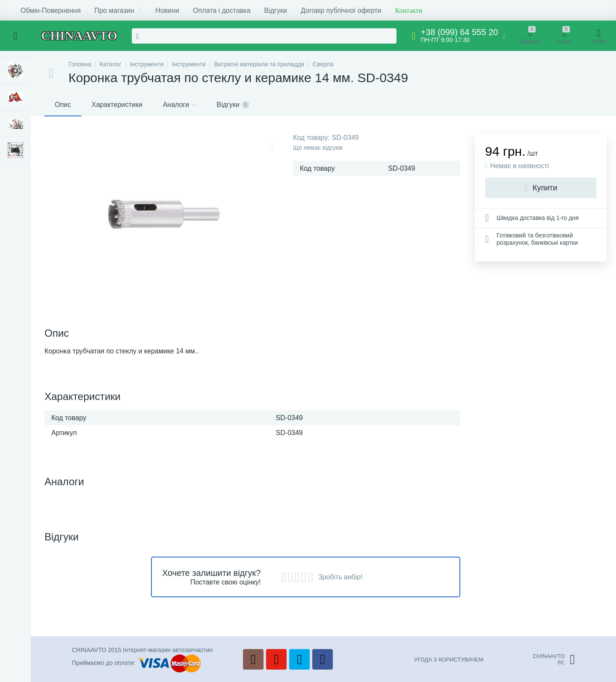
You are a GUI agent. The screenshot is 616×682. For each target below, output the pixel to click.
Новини (167, 10)
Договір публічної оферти (341, 10)
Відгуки (276, 10)
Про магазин (118, 10)
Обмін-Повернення (51, 10)
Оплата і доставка (222, 10)
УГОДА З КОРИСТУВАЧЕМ (449, 660)
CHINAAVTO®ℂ (554, 659)
